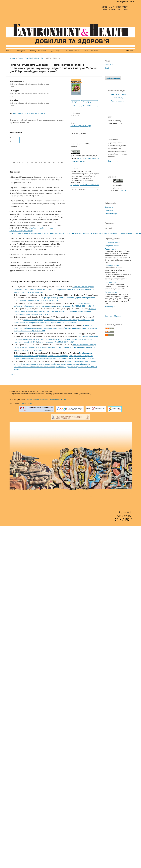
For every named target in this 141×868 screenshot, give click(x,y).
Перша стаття (110, 249)
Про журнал (21, 51)
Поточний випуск (72, 51)
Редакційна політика (38, 51)
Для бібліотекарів (111, 214)
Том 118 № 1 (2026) (118, 94)
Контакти (95, 51)
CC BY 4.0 (122, 191)
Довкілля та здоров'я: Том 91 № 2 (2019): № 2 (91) (57, 342)
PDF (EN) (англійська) (87, 104)
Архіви (85, 51)
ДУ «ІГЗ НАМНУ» (26, 403)
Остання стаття (111, 292)
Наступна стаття (111, 282)
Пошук (130, 51)
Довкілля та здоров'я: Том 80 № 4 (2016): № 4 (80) (75, 358)
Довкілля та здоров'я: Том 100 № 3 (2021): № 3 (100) (75, 306)
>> (14, 374)
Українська (109, 65)
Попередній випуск (112, 242)
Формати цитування (79, 189)
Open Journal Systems (113, 316)
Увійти (133, 2)
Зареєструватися (122, 2)
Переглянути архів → (118, 101)
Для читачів (109, 207)
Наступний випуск (112, 246)
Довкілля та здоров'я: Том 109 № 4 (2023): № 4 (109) (39, 300)
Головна (9, 51)
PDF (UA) (74, 104)
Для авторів (56, 51)
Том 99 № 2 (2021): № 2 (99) (34, 58)
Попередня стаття (112, 266)
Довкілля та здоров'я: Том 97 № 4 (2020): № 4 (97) (59, 323)
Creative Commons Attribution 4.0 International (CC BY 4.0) (47, 400)
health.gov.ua (113, 161)
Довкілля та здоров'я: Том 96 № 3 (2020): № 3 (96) (32, 314)
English (108, 68)
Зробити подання (113, 78)
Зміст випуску (118, 98)
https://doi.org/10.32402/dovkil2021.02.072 (29, 113)
